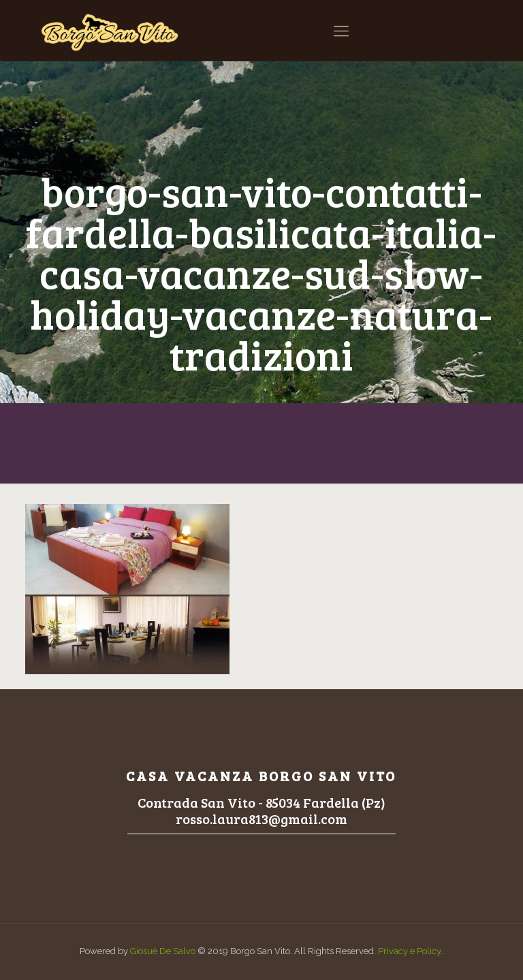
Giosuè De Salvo (163, 951)
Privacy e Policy (409, 951)
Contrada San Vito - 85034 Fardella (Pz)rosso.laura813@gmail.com (261, 810)
